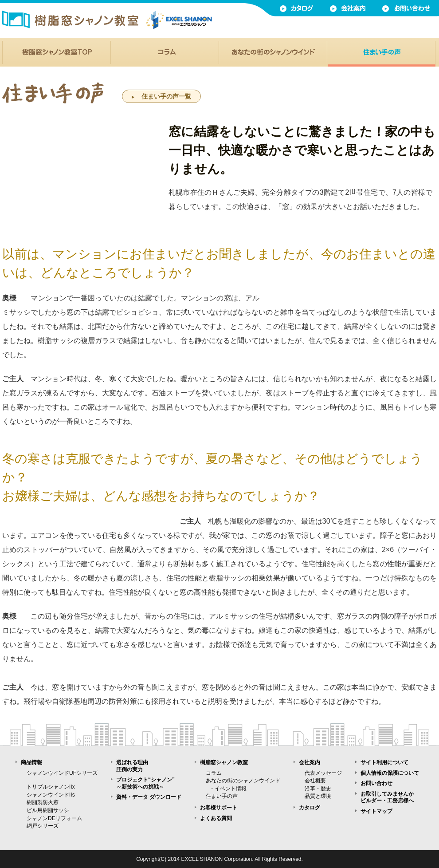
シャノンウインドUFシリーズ (62, 773)
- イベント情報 (226, 789)
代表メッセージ (323, 773)
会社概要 (315, 781)
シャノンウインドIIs (51, 795)
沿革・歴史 (318, 789)
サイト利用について (384, 762)
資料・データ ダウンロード (149, 797)
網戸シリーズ (43, 826)
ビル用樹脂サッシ (48, 810)
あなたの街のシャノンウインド (243, 781)
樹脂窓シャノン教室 (224, 762)
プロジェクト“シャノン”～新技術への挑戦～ (145, 783)
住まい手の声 (222, 796)
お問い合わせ (376, 783)
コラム (214, 773)
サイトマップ (376, 811)
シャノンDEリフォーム (54, 818)
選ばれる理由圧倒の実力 (132, 766)
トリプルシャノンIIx (51, 787)
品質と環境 (318, 796)
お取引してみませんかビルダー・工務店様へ (387, 797)
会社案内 (310, 762)
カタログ (310, 808)
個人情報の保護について (390, 773)
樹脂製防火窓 (43, 802)
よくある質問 (216, 818)
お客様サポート (219, 808)
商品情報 (31, 762)
